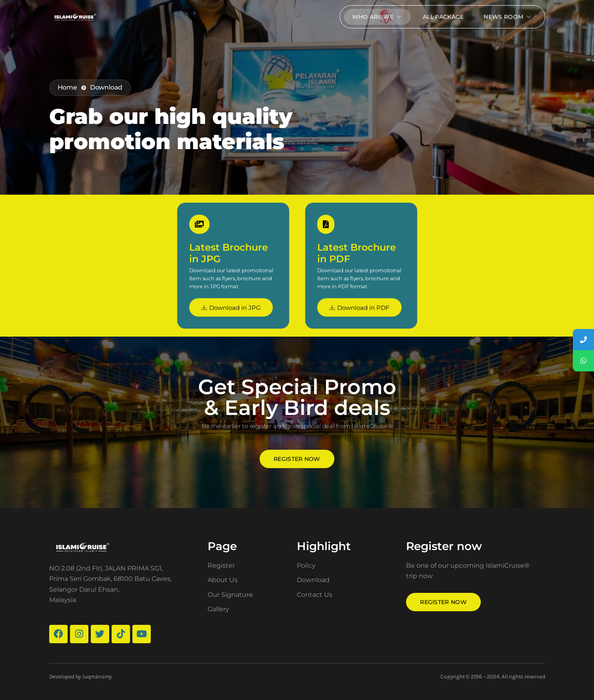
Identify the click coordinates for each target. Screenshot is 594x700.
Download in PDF (359, 308)
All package (443, 17)
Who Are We (377, 17)
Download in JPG (231, 308)
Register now (297, 459)
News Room (508, 17)
